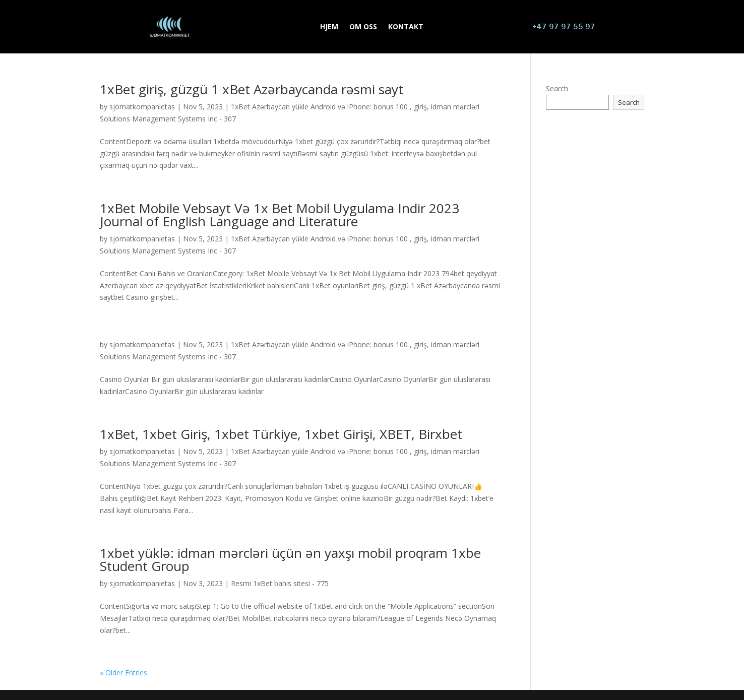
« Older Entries (123, 673)
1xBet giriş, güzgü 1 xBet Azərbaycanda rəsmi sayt (252, 89)
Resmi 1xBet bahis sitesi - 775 (280, 583)
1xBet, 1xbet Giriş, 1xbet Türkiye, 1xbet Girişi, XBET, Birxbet (281, 434)
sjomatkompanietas (142, 107)
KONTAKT (406, 27)
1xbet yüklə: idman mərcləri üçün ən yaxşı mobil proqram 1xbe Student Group (290, 559)
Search (557, 88)
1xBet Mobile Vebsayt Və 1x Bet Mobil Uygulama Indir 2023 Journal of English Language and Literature (280, 215)
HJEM (329, 27)
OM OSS (363, 27)
